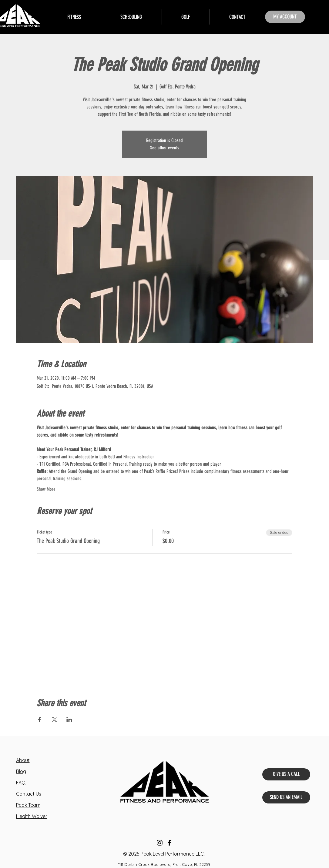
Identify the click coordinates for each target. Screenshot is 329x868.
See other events (165, 148)
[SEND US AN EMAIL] (286, 797)
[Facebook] (169, 843)
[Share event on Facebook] (40, 720)
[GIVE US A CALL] (286, 774)
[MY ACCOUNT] (285, 17)
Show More (46, 489)
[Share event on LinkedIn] (69, 720)
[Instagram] (160, 843)
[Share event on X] (54, 720)
